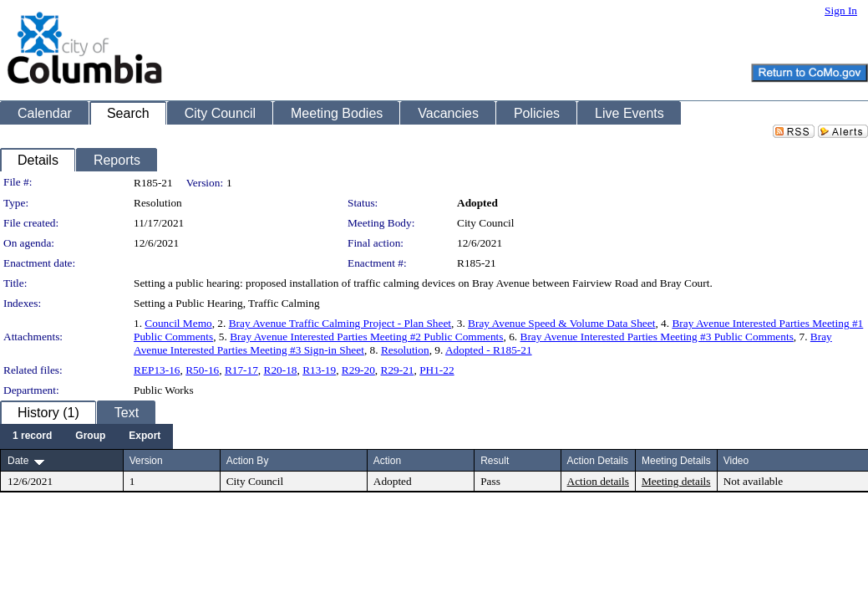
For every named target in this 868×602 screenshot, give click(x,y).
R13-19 (319, 370)
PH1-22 (437, 370)
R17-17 (241, 370)
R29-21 (398, 370)
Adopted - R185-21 (489, 350)
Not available (753, 481)
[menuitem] (32, 436)
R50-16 (202, 370)
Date (18, 461)
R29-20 (358, 370)
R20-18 (281, 370)
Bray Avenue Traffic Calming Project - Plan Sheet (340, 323)
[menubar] (86, 436)
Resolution (405, 350)
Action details (598, 481)
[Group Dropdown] (90, 436)
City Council (486, 223)
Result (495, 461)
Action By (248, 461)
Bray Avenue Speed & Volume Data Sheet (561, 323)
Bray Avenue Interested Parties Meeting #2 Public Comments (366, 337)
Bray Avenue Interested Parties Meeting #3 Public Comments (657, 337)
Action (387, 461)
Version (146, 461)
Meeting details (676, 481)
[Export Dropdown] (145, 436)
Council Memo (178, 323)
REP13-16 (157, 370)
